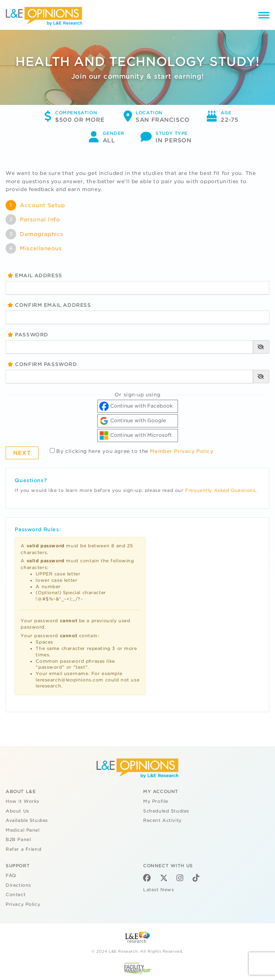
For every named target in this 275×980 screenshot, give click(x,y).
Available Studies (27, 820)
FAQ (11, 875)
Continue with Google (133, 421)
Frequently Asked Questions (220, 490)
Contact (16, 895)
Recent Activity (162, 820)
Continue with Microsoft (136, 435)
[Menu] (264, 16)
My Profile (156, 801)
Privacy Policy (23, 904)
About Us (17, 811)
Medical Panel (23, 830)
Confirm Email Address (49, 305)
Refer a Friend (23, 849)
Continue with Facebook (136, 406)
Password (28, 335)
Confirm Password (42, 364)
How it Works (22, 801)
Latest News (158, 890)
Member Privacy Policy (182, 451)
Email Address (35, 276)
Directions (18, 885)
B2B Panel (18, 840)
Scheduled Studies (166, 811)
